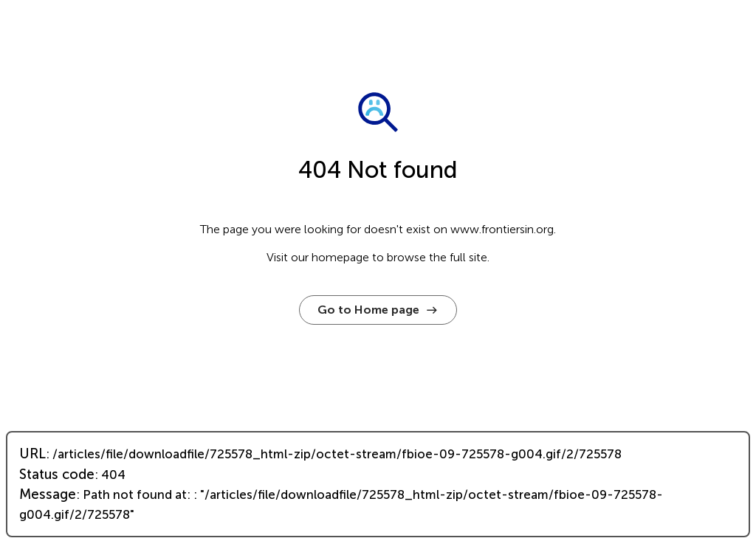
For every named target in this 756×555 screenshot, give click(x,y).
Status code (57, 475)
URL (32, 454)
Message (48, 494)
